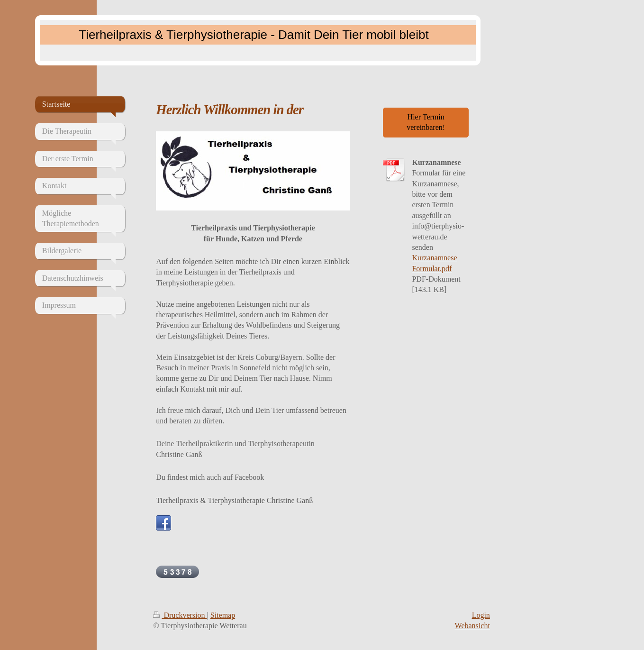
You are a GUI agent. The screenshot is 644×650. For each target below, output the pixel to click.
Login (481, 615)
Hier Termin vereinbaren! (426, 122)
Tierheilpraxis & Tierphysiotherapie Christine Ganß (234, 500)
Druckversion (180, 615)
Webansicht (472, 626)
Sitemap (223, 615)
